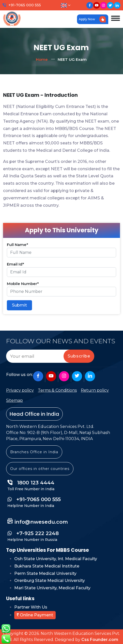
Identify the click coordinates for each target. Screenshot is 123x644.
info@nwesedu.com (41, 522)
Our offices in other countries (40, 469)
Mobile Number (23, 284)
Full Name (18, 245)
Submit (19, 305)
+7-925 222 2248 (33, 533)
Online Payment (35, 615)
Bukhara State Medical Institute (47, 566)
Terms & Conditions (57, 390)
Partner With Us (31, 607)
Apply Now (92, 19)
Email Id (16, 264)
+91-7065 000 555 (25, 5)
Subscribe (79, 356)
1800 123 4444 (31, 483)
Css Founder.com (100, 640)
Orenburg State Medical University (50, 581)
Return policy (95, 390)
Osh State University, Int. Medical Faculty (56, 559)
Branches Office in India (34, 452)
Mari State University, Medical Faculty (52, 588)
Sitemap (14, 400)
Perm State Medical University (45, 573)
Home (42, 59)
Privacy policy (20, 390)
